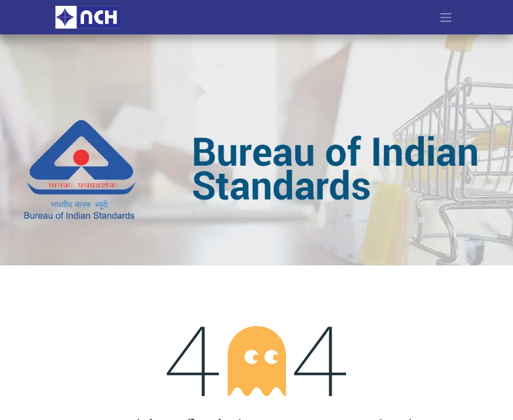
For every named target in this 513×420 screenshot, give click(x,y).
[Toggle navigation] (446, 17)
